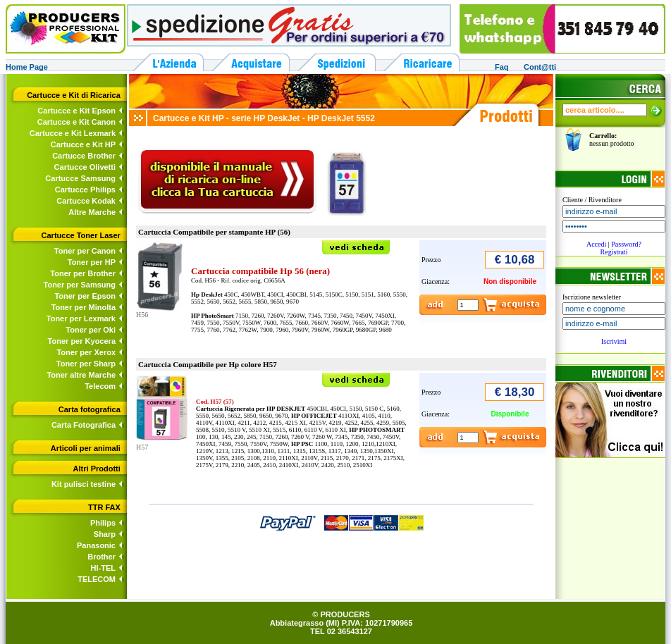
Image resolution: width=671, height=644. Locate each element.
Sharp (105, 534)
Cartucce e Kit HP (83, 144)
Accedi (596, 244)
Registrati (614, 252)
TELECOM (97, 579)
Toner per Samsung (80, 285)
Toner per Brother (83, 273)
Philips (103, 523)
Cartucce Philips (85, 190)
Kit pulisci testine (84, 484)
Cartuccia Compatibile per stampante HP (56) (214, 232)
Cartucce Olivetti (85, 167)
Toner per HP (92, 262)
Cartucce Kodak (86, 201)
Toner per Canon (85, 251)
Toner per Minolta (84, 307)
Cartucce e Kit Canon (76, 122)
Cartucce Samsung (80, 178)
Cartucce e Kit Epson (76, 111)
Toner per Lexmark (81, 318)
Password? (626, 244)
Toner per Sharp (86, 364)
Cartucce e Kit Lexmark (73, 133)
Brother (101, 557)
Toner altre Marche (81, 375)
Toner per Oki (91, 330)
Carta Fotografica (84, 425)
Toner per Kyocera (82, 341)
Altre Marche (92, 212)
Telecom (100, 386)
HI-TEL (103, 568)
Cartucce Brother (84, 156)
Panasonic (96, 545)
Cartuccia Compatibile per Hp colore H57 (208, 364)
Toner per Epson (85, 296)
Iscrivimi (614, 341)
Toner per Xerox (86, 352)
